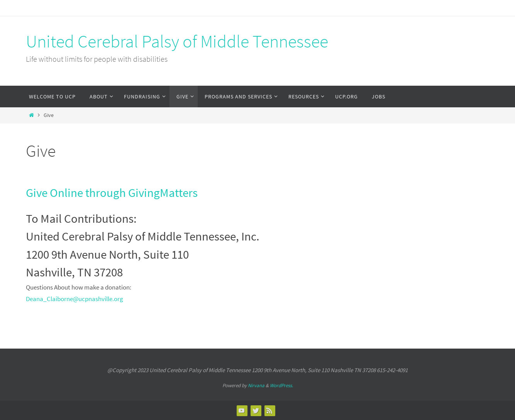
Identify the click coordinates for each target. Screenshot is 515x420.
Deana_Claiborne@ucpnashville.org (75, 299)
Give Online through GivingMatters (112, 192)
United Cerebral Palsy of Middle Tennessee (177, 41)
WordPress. (281, 385)
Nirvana (256, 385)
